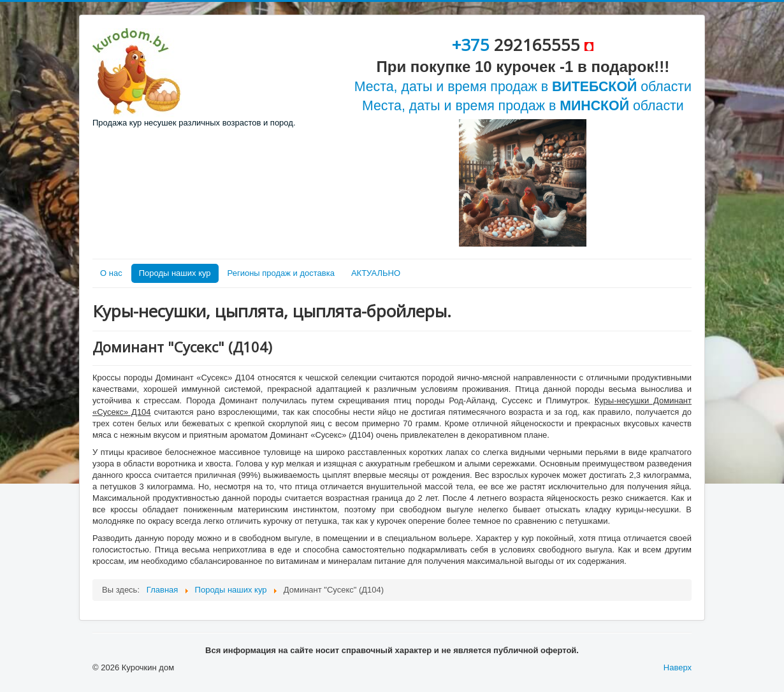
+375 (473, 45)
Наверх (678, 667)
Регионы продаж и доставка (281, 273)
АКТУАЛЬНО (376, 273)
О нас (111, 273)
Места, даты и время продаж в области (523, 87)
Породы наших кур (175, 273)
